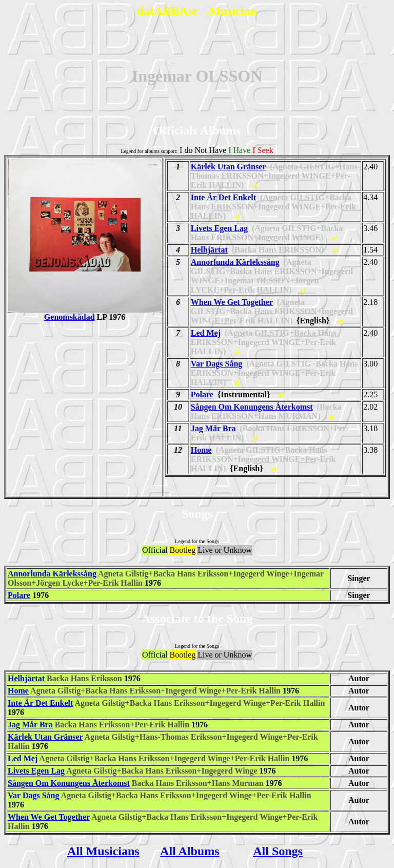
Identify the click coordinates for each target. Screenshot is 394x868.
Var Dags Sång (216, 364)
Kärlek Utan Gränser (228, 167)
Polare (202, 394)
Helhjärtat (209, 250)
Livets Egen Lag (219, 228)
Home (201, 450)
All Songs (278, 851)
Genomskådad (85, 313)
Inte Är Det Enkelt (223, 197)
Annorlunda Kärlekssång (235, 262)
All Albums (190, 851)
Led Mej (206, 333)
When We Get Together (232, 302)
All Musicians (103, 851)
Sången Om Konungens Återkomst (252, 407)
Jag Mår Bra (213, 428)
